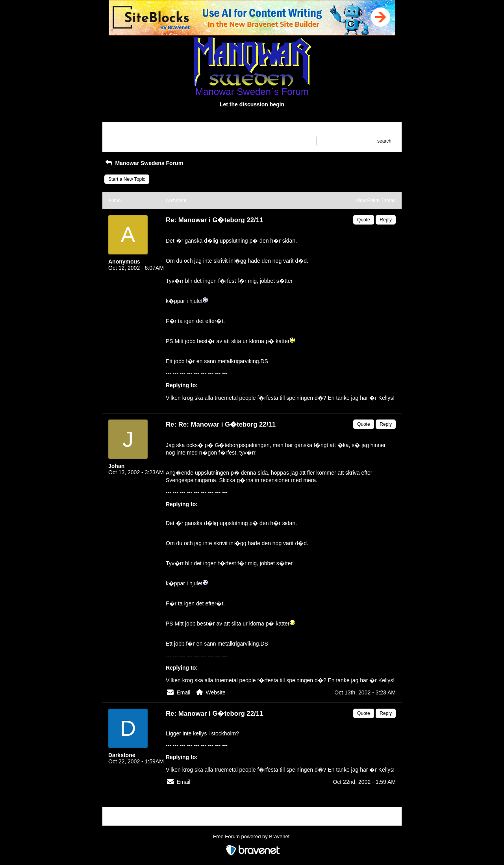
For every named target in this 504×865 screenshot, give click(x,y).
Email (183, 692)
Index (158, 130)
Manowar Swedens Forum (144, 163)
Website (216, 692)
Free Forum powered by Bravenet (252, 836)
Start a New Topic (127, 179)
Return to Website (127, 130)
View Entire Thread (376, 200)
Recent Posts (122, 139)
